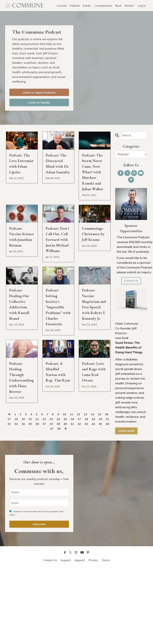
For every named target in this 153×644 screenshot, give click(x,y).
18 (25, 494)
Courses (62, 5)
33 (33, 499)
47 (62, 504)
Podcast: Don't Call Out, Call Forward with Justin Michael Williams (57, 277)
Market (129, 5)
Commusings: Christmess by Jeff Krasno (95, 266)
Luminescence (103, 5)
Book (118, 5)
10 (68, 490)
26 (84, 494)
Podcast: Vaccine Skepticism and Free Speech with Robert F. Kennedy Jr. (94, 361)
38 (69, 499)
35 (47, 499)
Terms (106, 636)
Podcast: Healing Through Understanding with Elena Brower (22, 449)
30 (11, 499)
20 (40, 494)
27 (91, 494)
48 (70, 504)
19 (33, 494)
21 (47, 494)
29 (106, 494)
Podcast (74, 5)
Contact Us (131, 282)
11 (75, 490)
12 (83, 490)
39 (77, 499)
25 (77, 494)
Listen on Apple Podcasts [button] (39, 93)
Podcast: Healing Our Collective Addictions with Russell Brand (22, 357)
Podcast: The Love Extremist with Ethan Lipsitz (20, 171)
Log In (142, 5)
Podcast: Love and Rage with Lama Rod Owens (92, 445)
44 (40, 504)
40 (84, 499)
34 (40, 499)
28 (99, 494)
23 (62, 494)
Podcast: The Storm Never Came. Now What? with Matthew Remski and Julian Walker (94, 186)
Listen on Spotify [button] (39, 104)
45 (48, 504)
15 (105, 490)
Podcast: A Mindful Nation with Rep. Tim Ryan (58, 445)
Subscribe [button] (39, 600)
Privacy (93, 636)
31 (18, 499)
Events (87, 5)
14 (97, 490)
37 (62, 499)
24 (69, 494)
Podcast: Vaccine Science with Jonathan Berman (22, 270)
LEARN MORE (127, 432)
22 (55, 494)
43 (106, 499)
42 (99, 499)
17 (18, 494)
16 (11, 494)
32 (25, 499)
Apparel (80, 636)
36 (55, 499)
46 (55, 504)
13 (90, 490)
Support (66, 636)
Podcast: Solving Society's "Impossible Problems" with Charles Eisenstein (57, 364)
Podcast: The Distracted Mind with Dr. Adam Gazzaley (56, 175)
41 (91, 499)
